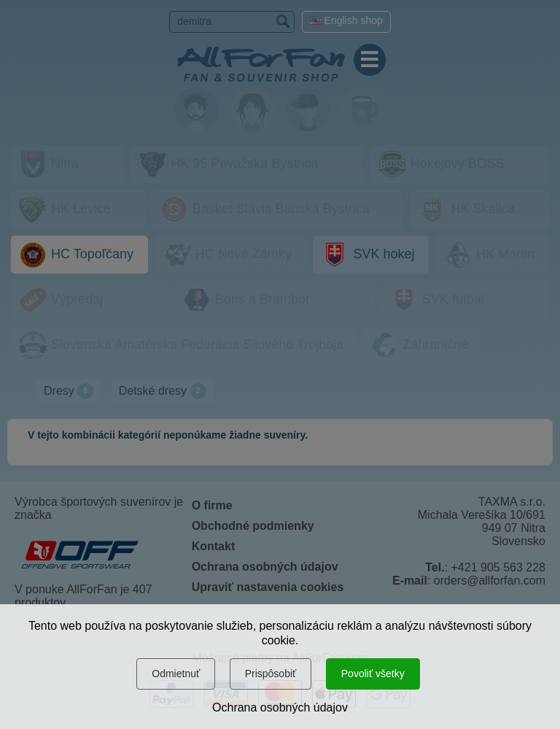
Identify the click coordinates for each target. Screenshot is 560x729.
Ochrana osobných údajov (280, 707)
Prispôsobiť (271, 674)
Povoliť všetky (373, 674)
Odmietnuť (176, 674)
